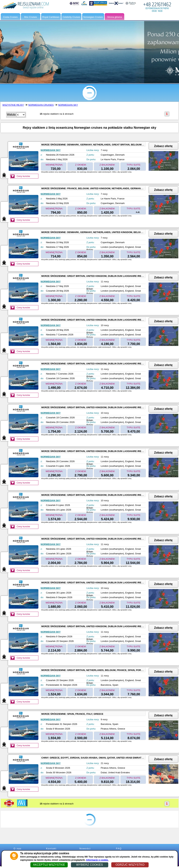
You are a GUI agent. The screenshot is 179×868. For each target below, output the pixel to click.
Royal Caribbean (51, 17)
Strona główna (115, 17)
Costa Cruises (10, 17)
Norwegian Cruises (93, 17)
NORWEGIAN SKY (68, 105)
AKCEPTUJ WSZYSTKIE (49, 865)
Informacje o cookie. (97, 860)
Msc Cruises (31, 17)
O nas (18, 849)
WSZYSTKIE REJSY (13, 105)
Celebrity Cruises (71, 17)
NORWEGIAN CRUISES (41, 105)
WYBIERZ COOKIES (89, 865)
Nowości (85, 849)
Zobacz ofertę (163, 146)
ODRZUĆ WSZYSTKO (130, 865)
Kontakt (51, 849)
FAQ (119, 849)
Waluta (11, 115)
